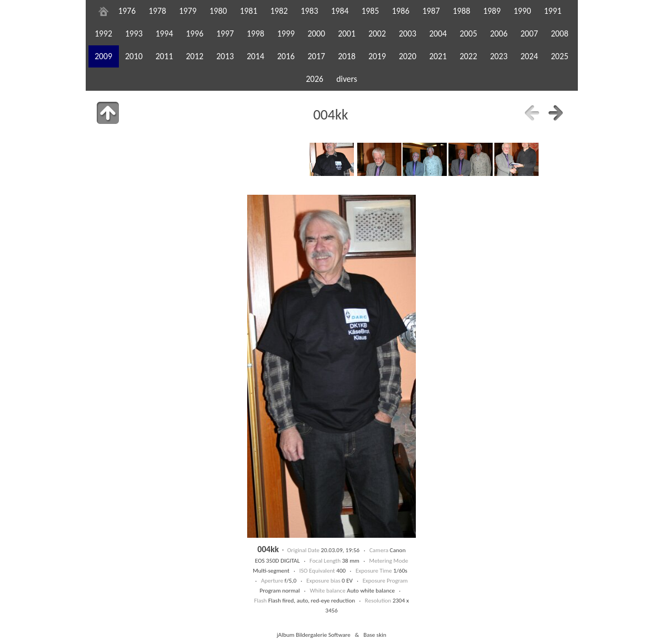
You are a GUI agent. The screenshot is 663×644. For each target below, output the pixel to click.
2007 (529, 33)
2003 (408, 33)
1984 (340, 11)
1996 (195, 33)
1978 (158, 11)
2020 (408, 56)
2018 (347, 56)
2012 (195, 56)
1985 (370, 11)
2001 (347, 33)
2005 (468, 33)
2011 (164, 56)
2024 (529, 56)
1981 (249, 11)
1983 (310, 11)
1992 (103, 33)
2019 (377, 56)
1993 (134, 33)
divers (347, 79)
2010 (134, 56)
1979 (188, 11)
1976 (127, 11)
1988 (462, 11)
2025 (560, 56)
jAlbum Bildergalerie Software (313, 635)
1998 (255, 33)
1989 (492, 11)
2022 (468, 56)
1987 (431, 11)
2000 (316, 33)
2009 (103, 56)
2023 (499, 56)
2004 (438, 33)
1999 (286, 33)
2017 (316, 56)
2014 (255, 56)
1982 (279, 11)
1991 (553, 11)
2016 (286, 56)
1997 (225, 33)
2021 (438, 56)
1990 (523, 11)
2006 (499, 33)
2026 (315, 79)
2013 (225, 56)
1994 (164, 33)
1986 (401, 11)
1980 (218, 11)
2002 (377, 33)
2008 (560, 33)
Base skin (375, 635)
